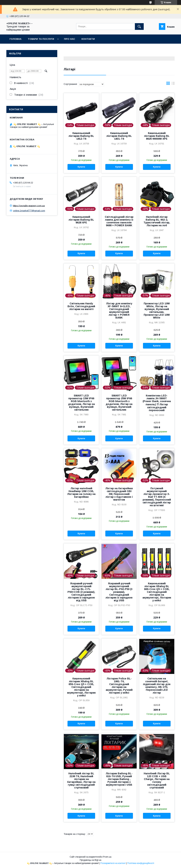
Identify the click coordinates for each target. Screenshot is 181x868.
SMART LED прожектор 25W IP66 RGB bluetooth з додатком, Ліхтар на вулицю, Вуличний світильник (119, 403)
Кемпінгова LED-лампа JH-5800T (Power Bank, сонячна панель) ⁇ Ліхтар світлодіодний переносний (157, 403)
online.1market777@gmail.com (29, 211)
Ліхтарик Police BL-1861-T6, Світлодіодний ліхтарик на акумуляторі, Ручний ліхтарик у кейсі (119, 686)
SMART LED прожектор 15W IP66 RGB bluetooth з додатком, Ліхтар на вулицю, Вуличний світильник (81, 403)
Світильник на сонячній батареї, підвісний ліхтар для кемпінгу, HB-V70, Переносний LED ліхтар (157, 686)
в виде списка (173, 84)
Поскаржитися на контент (113, 863)
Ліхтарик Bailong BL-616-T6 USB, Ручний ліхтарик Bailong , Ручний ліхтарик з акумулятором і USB (119, 779)
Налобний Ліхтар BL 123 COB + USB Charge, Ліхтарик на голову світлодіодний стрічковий (157, 781)
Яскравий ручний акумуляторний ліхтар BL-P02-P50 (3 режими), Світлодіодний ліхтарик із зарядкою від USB (119, 592)
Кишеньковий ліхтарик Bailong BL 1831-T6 (119, 136)
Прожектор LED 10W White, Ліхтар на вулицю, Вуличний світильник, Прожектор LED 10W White (157, 311)
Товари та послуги (41, 39)
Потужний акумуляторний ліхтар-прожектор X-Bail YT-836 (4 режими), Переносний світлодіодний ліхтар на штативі (157, 497)
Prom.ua (107, 857)
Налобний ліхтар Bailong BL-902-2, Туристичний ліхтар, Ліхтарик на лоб (157, 221)
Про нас (70, 39)
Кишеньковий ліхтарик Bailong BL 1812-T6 (81, 136)
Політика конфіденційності (141, 863)
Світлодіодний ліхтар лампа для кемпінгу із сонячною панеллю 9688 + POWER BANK (119, 221)
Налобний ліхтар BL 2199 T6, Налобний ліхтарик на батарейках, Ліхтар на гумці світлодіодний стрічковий (81, 781)
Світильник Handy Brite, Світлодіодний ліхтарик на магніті (81, 306)
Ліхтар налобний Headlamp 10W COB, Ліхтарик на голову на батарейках (81, 493)
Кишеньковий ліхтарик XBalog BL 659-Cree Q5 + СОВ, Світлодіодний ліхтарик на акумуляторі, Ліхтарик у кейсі (81, 687)
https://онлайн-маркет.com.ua (29, 205)
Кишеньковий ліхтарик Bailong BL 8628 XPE (81, 220)
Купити (81, 167)
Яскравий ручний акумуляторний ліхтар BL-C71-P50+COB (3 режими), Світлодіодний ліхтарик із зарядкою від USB (81, 592)
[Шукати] (139, 27)
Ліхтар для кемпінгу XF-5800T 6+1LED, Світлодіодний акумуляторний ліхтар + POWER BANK (119, 311)
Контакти (88, 39)
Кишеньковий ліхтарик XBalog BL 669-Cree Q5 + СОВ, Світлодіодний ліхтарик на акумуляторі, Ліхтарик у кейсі (157, 592)
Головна (15, 39)
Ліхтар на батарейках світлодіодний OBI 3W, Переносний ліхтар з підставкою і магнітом (119, 494)
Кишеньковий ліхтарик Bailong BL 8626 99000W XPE (157, 136)
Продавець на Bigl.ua (90, 860)
